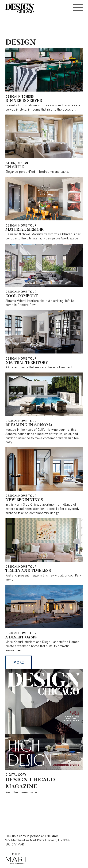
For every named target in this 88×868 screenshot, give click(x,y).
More (19, 662)
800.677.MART (15, 844)
